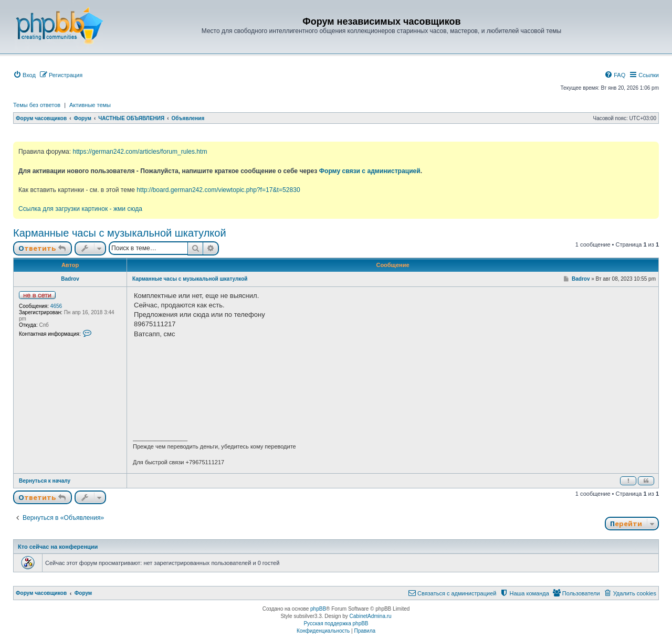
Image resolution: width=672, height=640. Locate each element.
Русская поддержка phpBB (336, 623)
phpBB (318, 609)
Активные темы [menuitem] (90, 105)
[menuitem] (24, 75)
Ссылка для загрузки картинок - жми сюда (80, 209)
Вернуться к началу (45, 481)
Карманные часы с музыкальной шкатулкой (120, 233)
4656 (56, 306)
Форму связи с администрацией (370, 171)
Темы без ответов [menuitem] (37, 105)
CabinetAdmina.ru (371, 616)
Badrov (70, 279)
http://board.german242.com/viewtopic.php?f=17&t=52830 (218, 190)
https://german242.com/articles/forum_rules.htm (140, 152)
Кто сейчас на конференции (58, 547)
